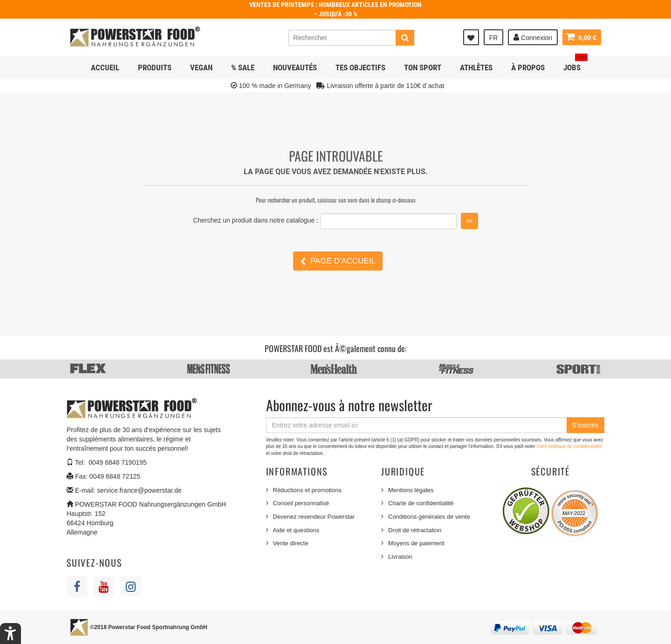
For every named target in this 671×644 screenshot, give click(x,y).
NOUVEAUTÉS (295, 68)
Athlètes (476, 68)
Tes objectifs (360, 68)
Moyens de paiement (416, 543)
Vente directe (291, 543)
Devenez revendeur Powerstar (314, 517)
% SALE (243, 68)
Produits (155, 68)
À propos (528, 68)
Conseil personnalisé (301, 503)
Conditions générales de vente (429, 517)
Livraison (400, 557)
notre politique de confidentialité (569, 446)
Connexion (533, 37)
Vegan (201, 68)
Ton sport (423, 68)
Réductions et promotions (307, 490)
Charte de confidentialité (421, 503)
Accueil (105, 68)
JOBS (575, 64)
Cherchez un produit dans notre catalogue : (256, 220)
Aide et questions (296, 530)
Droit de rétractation (415, 530)
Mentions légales (411, 490)
